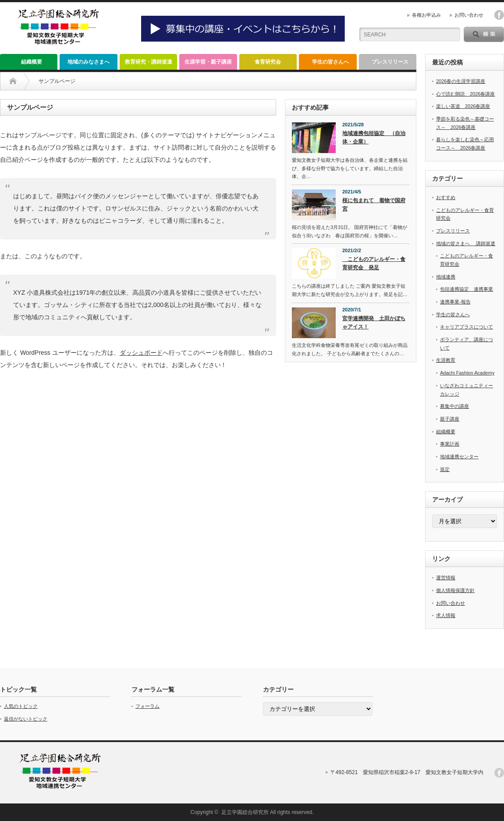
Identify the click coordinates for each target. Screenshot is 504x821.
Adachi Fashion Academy (467, 373)
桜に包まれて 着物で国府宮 (374, 205)
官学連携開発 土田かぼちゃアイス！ (374, 323)
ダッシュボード (141, 353)
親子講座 (450, 419)
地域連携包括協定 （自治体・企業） (374, 137)
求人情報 (446, 615)
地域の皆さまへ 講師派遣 (466, 243)
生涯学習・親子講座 (208, 62)
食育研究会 (268, 62)
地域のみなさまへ (89, 62)
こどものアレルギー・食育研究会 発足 (374, 263)
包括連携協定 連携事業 (467, 289)
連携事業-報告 (455, 302)
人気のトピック (21, 706)
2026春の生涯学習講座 (461, 81)
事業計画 (450, 444)
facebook (499, 15)
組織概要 (29, 62)
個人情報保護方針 (455, 590)
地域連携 (446, 277)
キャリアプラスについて (467, 327)
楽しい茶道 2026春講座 (463, 106)
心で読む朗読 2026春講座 (465, 94)
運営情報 (446, 578)
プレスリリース (390, 62)
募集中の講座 (454, 406)
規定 (445, 469)
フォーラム (147, 706)
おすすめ (446, 197)
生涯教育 (446, 360)
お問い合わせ (469, 15)
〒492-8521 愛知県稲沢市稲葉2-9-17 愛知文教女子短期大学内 (407, 772)
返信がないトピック (26, 719)
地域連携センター (459, 457)
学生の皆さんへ (330, 62)
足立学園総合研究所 (245, 812)
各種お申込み (426, 15)
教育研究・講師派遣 (149, 62)
